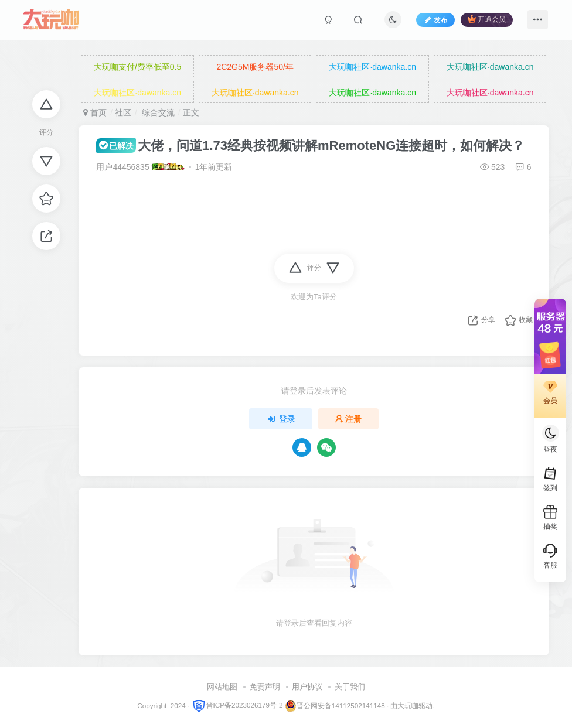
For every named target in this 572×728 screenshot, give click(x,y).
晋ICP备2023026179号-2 (237, 705)
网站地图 (222, 687)
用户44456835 (122, 167)
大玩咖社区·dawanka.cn (372, 67)
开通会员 (487, 19)
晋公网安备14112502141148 (341, 705)
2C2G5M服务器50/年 (255, 67)
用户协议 (307, 687)
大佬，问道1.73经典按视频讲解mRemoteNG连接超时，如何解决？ (310, 146)
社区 (123, 112)
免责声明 (265, 687)
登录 (281, 419)
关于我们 (350, 687)
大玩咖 (408, 705)
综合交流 (157, 112)
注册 (349, 419)
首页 (95, 112)
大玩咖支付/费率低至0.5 (137, 67)
